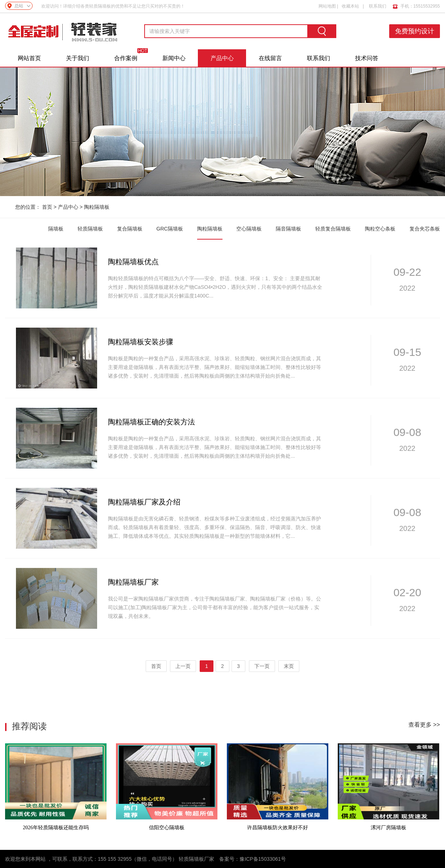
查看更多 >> (424, 725)
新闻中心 (174, 58)
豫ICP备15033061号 (263, 859)
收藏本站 (350, 6)
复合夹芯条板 (425, 229)
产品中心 (222, 58)
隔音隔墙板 (288, 229)
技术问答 (367, 58)
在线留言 (270, 58)
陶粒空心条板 (380, 229)
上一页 (183, 666)
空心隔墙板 (249, 229)
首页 (47, 207)
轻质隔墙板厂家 (196, 859)
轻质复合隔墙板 (333, 229)
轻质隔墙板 (90, 229)
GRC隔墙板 (170, 229)
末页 (289, 666)
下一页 (262, 666)
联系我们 (378, 6)
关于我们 (78, 58)
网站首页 (29, 58)
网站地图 (327, 6)
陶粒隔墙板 (97, 207)
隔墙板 (56, 229)
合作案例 (126, 58)
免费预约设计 (415, 31)
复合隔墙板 (130, 229)
